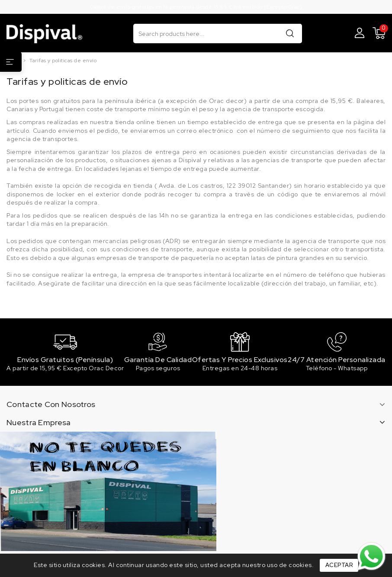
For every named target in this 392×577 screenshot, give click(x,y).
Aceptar (339, 565)
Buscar (290, 33)
